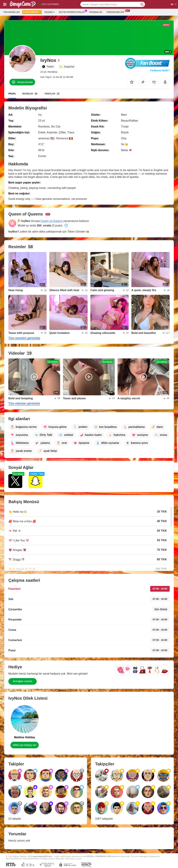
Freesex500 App (116, 12)
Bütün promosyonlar (73, 12)
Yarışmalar (96, 12)
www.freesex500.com (42, 856)
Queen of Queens (51, 221)
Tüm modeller (11, 12)
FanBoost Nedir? (160, 70)
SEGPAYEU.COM (104, 856)
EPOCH (90, 856)
